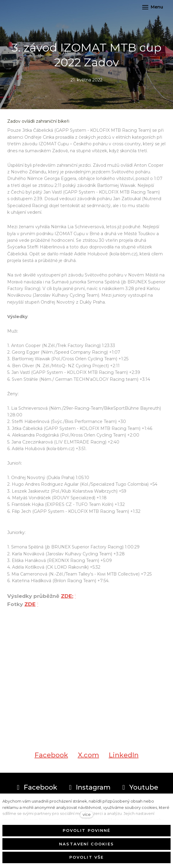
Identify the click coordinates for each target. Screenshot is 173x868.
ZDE (30, 607)
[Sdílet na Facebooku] (51, 758)
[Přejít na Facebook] (36, 788)
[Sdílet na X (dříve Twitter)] (88, 758)
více (87, 814)
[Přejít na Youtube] (139, 788)
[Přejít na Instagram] (89, 788)
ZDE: (67, 599)
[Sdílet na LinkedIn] (124, 758)
